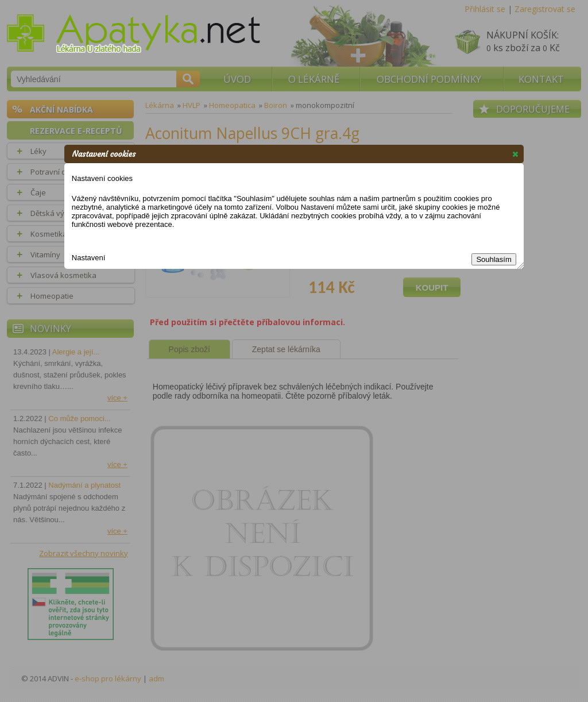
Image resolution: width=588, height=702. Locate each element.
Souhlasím (494, 259)
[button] (515, 154)
